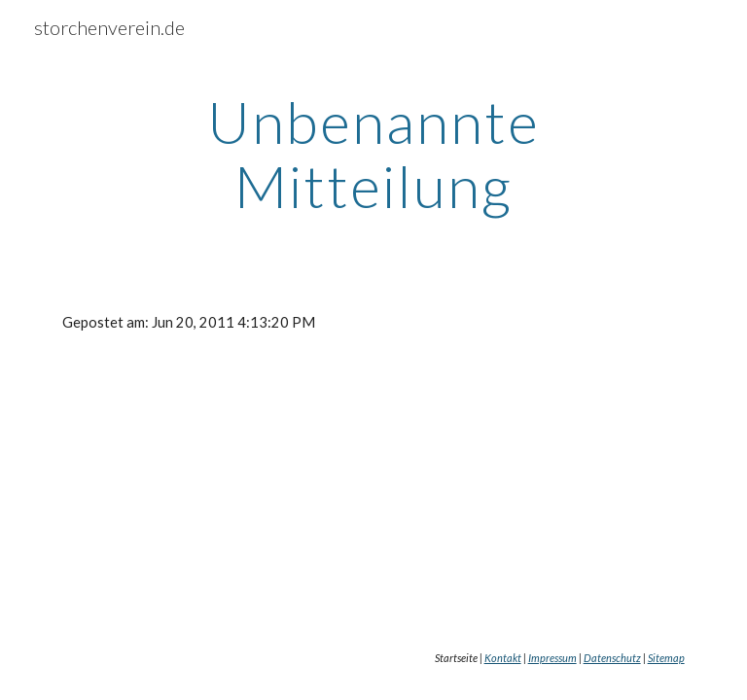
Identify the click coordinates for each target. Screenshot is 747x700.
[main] (373, 154)
